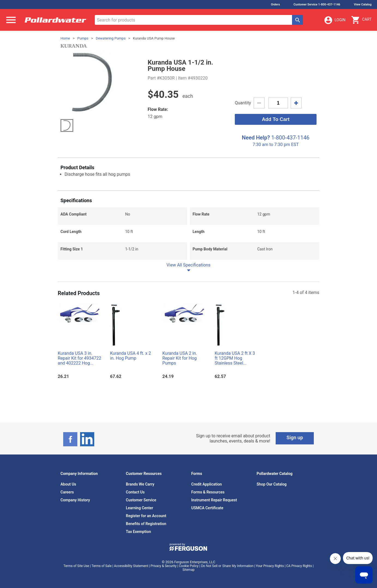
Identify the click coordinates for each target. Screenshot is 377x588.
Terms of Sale (102, 566)
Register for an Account (146, 516)
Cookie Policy (189, 566)
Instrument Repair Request (214, 500)
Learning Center (139, 508)
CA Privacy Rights (299, 566)
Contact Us (135, 492)
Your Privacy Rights (270, 566)
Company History (75, 500)
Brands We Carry (140, 484)
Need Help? (256, 138)
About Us (68, 484)
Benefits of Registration (146, 524)
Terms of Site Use (76, 566)
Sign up (295, 437)
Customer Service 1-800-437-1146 (317, 4)
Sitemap (188, 570)
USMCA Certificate (207, 508)
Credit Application (206, 484)
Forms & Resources (208, 492)
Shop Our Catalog (272, 484)
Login (335, 20)
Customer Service (141, 500)
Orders (275, 4)
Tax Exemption (138, 532)
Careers (67, 492)
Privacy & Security (164, 566)
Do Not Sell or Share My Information (227, 566)
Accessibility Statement (131, 566)
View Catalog (363, 4)
